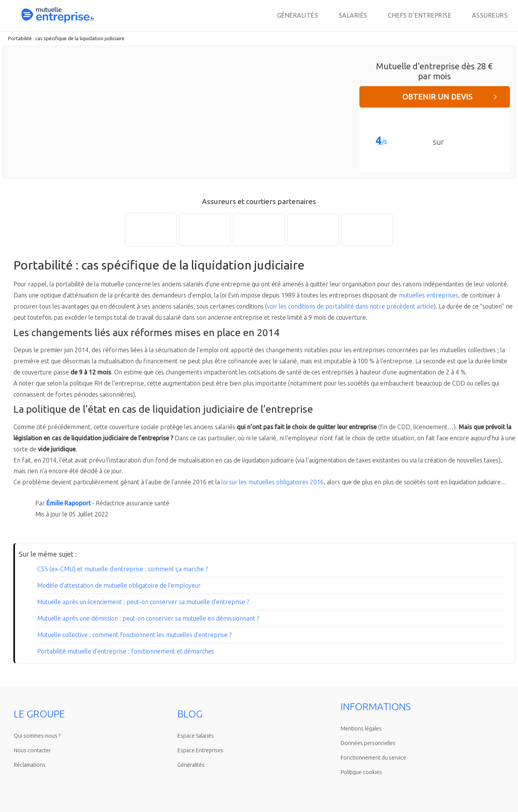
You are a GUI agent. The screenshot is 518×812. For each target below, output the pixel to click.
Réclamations (30, 765)
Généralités (298, 15)
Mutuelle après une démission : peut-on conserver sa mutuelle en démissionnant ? (148, 618)
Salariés (353, 15)
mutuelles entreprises (428, 295)
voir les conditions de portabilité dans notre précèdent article (350, 306)
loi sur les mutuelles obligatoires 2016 (273, 482)
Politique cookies (361, 772)
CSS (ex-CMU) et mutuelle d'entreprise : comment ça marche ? (122, 569)
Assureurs (490, 15)
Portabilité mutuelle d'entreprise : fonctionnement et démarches (126, 651)
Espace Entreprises (200, 750)
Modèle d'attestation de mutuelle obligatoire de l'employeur (119, 585)
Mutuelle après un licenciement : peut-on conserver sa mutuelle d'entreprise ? (143, 602)
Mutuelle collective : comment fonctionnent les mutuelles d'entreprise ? (134, 635)
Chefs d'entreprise (420, 15)
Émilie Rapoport (69, 503)
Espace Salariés (196, 736)
